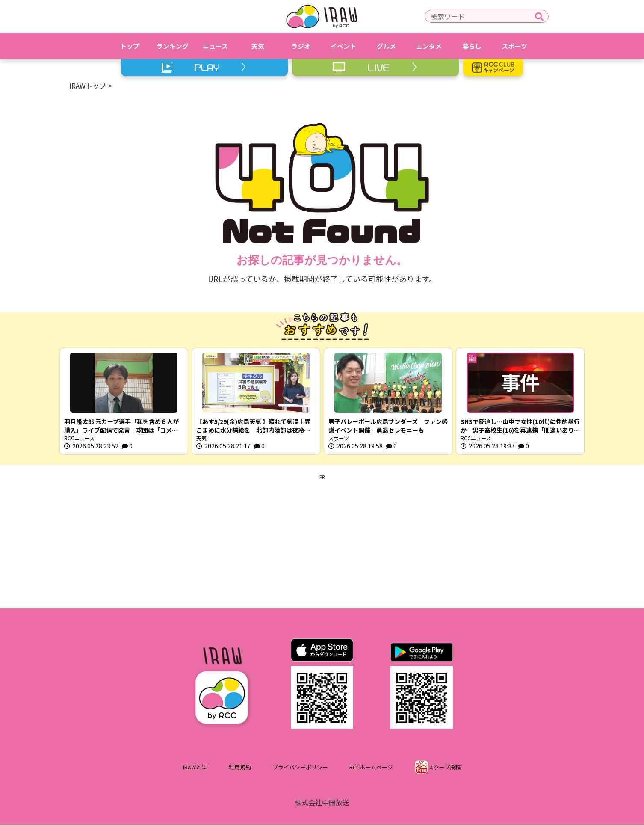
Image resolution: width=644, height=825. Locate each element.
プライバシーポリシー (300, 768)
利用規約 (240, 768)
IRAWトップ (88, 86)
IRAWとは (195, 768)
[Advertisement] (322, 540)
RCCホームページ (371, 768)
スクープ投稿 (445, 768)
